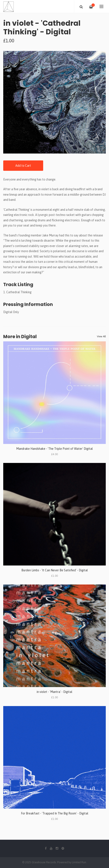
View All (101, 336)
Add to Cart (23, 166)
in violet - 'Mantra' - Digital (54, 692)
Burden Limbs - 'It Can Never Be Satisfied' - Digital (55, 570)
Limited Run (79, 862)
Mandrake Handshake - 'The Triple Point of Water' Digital (54, 449)
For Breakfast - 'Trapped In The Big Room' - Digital (55, 813)
